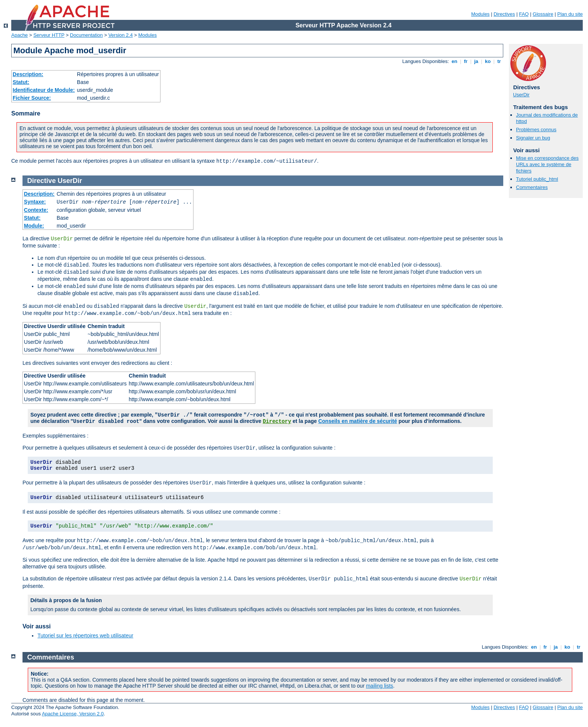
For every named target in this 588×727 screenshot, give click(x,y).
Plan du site (570, 14)
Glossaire (543, 14)
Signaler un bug (533, 138)
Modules (480, 14)
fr (466, 61)
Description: (28, 74)
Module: (34, 226)
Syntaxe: (35, 202)
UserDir (521, 95)
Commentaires (532, 187)
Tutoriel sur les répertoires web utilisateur (85, 636)
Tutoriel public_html (537, 179)
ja (476, 61)
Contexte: (36, 210)
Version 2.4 (121, 35)
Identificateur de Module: (44, 90)
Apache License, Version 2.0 (73, 714)
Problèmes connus (536, 130)
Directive (42, 181)
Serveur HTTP (49, 35)
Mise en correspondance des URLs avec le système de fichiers (547, 164)
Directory (277, 421)
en (454, 61)
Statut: (21, 82)
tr (499, 61)
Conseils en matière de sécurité (358, 421)
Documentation (86, 35)
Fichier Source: (32, 98)
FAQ (524, 14)
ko (488, 61)
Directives (504, 14)
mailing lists (379, 686)
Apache (19, 35)
